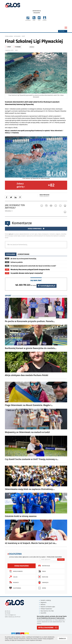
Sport (23, 36)
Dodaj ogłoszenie (22, 566)
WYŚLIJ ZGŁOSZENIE (46, 628)
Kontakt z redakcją (46, 600)
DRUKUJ (32, 47)
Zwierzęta (43, 582)
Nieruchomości (16, 571)
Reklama (43, 605)
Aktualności (17, 36)
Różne (42, 588)
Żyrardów (37, 13)
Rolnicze (14, 582)
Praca (42, 571)
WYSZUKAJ (61, 560)
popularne (11, 254)
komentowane (24, 254)
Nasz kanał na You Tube (47, 611)
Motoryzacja (44, 566)
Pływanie (17, 47)
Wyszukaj (63, 31)
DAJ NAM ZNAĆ (36, 280)
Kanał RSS (43, 613)
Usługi (13, 577)
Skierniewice (37, 11)
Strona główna (9, 36)
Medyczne (43, 577)
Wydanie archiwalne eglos (48, 607)
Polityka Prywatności (46, 609)
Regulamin (44, 603)
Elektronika (15, 588)
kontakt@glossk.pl (47, 286)
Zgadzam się (63, 638)
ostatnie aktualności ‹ (45, 196)
